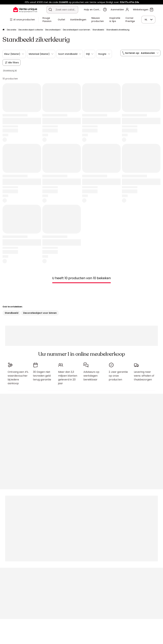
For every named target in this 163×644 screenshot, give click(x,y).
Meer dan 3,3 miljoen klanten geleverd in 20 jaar (68, 378)
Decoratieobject (53, 30)
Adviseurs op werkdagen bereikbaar (91, 376)
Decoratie (11, 30)
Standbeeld (98, 30)
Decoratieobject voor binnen (76, 30)
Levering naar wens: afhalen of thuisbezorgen (144, 376)
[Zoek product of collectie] (50, 10)
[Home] (4, 30)
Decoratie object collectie (31, 30)
